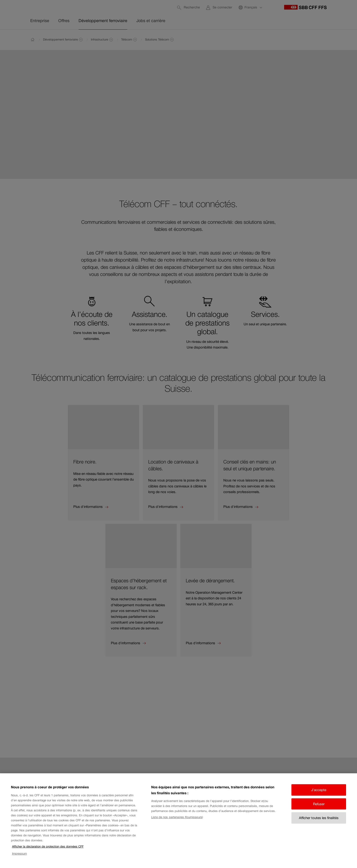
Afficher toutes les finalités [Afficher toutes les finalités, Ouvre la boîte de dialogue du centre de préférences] (319, 822)
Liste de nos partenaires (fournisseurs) (177, 821)
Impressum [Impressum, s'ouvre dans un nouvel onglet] (19, 858)
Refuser (319, 808)
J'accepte (319, 794)
